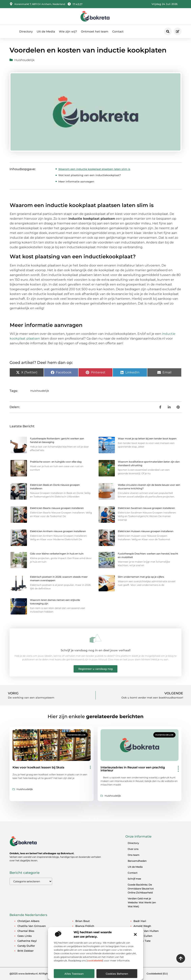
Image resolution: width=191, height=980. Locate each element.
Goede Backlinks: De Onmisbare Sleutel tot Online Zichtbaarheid (141, 889)
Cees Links (25, 936)
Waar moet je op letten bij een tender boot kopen (147, 438)
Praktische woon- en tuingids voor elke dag (56, 462)
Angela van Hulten (146, 931)
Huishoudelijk (24, 60)
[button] (135, 934)
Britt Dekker (25, 951)
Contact (118, 31)
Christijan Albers (28, 921)
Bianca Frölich (85, 926)
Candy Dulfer (26, 946)
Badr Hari (140, 921)
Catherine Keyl (27, 941)
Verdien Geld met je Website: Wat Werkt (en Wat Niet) (142, 902)
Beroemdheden (137, 861)
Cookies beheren (117, 974)
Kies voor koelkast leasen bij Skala (38, 767)
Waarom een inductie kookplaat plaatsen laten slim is (94, 169)
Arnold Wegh (142, 926)
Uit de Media (46, 31)
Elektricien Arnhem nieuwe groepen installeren (58, 531)
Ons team (134, 855)
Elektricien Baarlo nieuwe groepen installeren (57, 508)
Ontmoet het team (95, 31)
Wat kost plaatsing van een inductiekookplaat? (90, 175)
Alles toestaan (74, 974)
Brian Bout (83, 921)
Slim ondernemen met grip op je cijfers (141, 577)
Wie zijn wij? (68, 31)
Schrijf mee (134, 879)
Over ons (133, 849)
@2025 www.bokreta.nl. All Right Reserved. (35, 974)
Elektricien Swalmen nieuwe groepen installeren (146, 508)
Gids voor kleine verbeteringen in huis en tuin (57, 554)
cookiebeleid (95, 960)
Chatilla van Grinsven (32, 926)
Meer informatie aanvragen (76, 181)
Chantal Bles (26, 931)
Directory (26, 31)
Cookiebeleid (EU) (157, 974)
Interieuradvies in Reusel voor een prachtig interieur (133, 769)
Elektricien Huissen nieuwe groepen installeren (146, 531)
